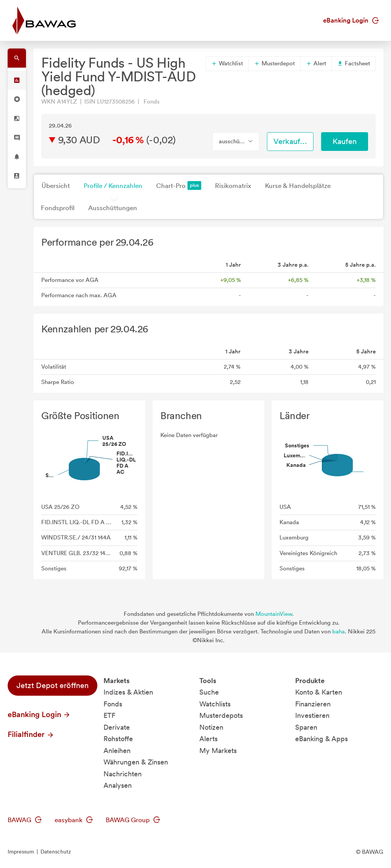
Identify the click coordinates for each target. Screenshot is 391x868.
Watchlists (215, 704)
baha (338, 632)
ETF (109, 715)
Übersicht (56, 186)
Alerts (208, 739)
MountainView (274, 614)
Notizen (211, 727)
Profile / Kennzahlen (113, 186)
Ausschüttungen (113, 208)
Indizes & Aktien (128, 692)
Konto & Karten (319, 692)
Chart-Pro (179, 185)
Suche (209, 692)
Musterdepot (274, 63)
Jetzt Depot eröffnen (53, 685)
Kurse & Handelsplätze (298, 186)
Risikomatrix (233, 186)
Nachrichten (123, 774)
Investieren (312, 715)
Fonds (113, 704)
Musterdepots (221, 715)
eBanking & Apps (322, 739)
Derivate (117, 727)
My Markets (218, 751)
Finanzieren (313, 704)
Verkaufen (291, 141)
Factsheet (354, 63)
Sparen (306, 727)
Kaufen (345, 141)
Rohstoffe (118, 739)
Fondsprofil (58, 208)
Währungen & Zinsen (136, 762)
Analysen (118, 785)
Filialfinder (31, 734)
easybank (74, 820)
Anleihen (117, 751)
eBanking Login (351, 20)
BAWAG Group (133, 820)
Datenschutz (56, 852)
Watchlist (227, 63)
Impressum (21, 852)
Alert (316, 63)
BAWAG (25, 820)
